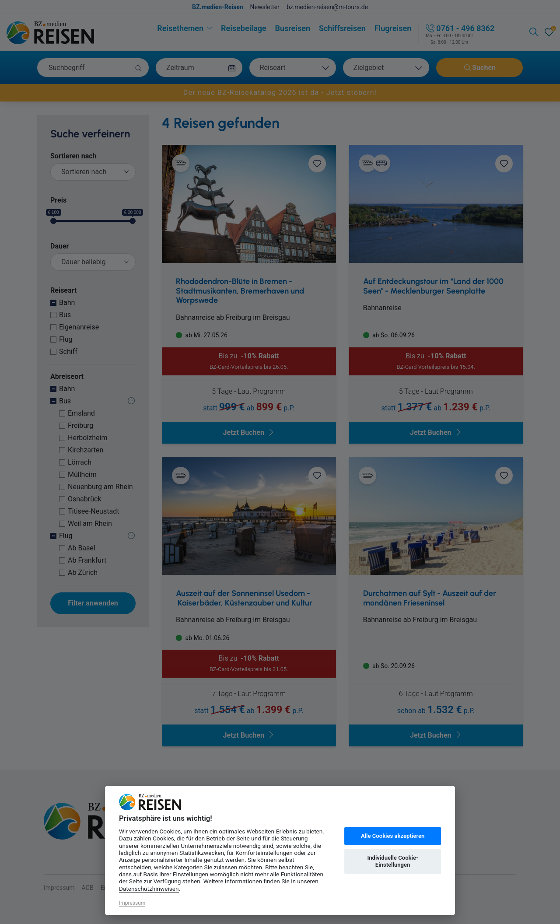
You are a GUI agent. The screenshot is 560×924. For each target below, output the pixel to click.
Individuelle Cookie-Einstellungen (392, 861)
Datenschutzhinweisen (149, 889)
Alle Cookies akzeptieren (393, 836)
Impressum (132, 903)
